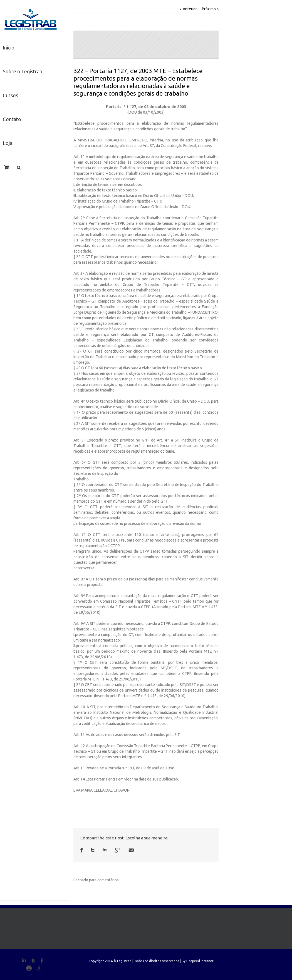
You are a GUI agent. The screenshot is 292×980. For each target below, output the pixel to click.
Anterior (190, 9)
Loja (8, 143)
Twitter (93, 850)
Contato (12, 119)
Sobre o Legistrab (23, 71)
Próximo (209, 9)
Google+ (40, 968)
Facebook (82, 850)
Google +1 (117, 850)
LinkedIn (105, 850)
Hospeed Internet (200, 961)
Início (9, 48)
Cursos (10, 95)
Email (131, 850)
